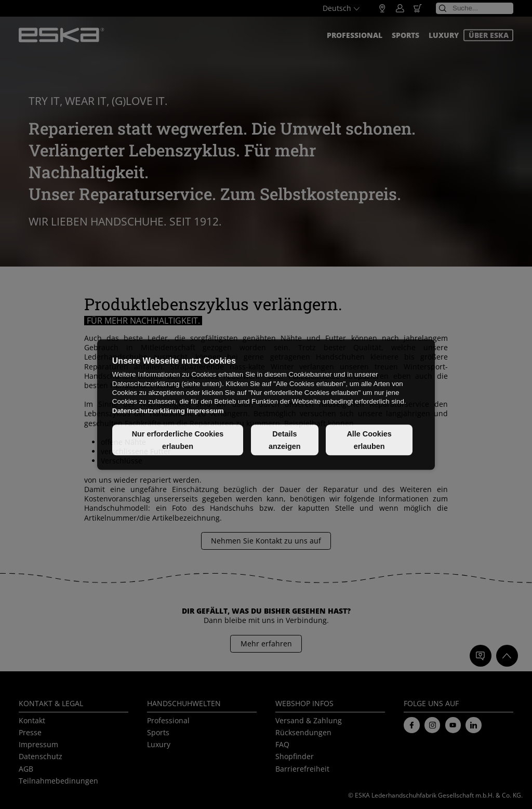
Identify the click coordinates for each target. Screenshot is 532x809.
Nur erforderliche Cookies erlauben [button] (178, 440)
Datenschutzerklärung (149, 411)
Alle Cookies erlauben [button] (369, 440)
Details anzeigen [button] (285, 440)
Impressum (205, 411)
